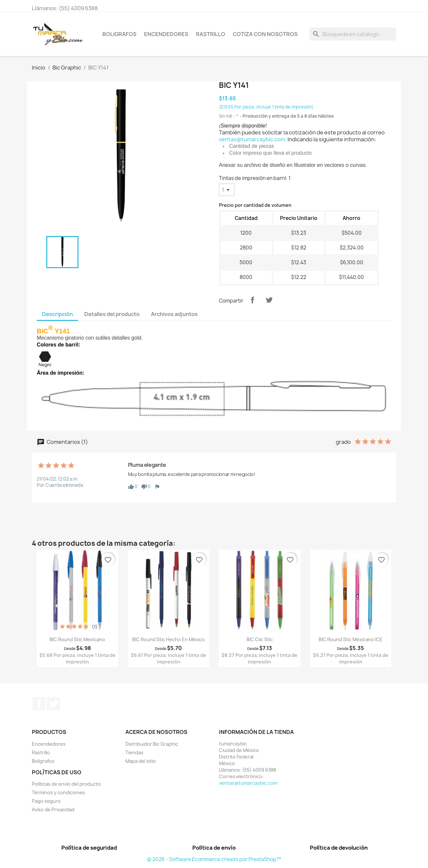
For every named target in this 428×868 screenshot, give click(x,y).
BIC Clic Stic (260, 639)
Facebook (39, 704)
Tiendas (134, 752)
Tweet (269, 300)
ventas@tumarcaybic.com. (253, 139)
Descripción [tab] (57, 314)
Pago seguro (46, 801)
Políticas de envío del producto (66, 784)
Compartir (252, 300)
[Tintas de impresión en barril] (227, 190)
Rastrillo (211, 34)
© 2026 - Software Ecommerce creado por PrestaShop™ (214, 859)
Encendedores (166, 34)
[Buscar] (353, 34)
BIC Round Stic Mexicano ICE (351, 639)
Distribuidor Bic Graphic (152, 744)
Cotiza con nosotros (265, 34)
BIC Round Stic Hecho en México (169, 639)
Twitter (53, 704)
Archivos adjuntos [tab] (174, 314)
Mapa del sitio (141, 761)
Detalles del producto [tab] (112, 314)
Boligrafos (119, 34)
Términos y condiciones (58, 792)
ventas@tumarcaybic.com (248, 783)
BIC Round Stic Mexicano (77, 639)
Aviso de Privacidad (53, 809)
